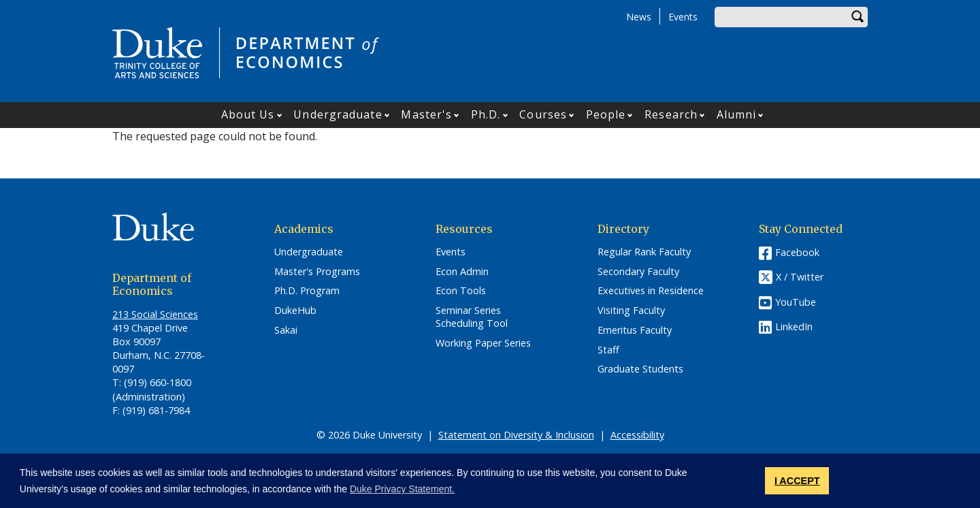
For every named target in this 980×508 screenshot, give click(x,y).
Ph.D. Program (307, 291)
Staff (608, 350)
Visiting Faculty (631, 311)
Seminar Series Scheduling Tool (472, 317)
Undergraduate (338, 114)
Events (683, 17)
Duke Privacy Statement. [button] (402, 489)
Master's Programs (317, 272)
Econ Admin (462, 272)
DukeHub (295, 311)
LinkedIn (794, 327)
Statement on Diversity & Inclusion (516, 435)
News (639, 17)
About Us (248, 114)
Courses (543, 114)
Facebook (797, 252)
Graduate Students (640, 369)
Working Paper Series (483, 343)
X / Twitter (800, 277)
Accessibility (637, 435)
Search (857, 17)
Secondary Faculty (638, 272)
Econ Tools (461, 291)
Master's (426, 114)
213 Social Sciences (155, 314)
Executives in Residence (651, 291)
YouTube (796, 302)
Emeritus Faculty (635, 330)
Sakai (286, 330)
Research (671, 114)
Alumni (737, 114)
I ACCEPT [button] (797, 481)
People (606, 114)
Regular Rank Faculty (644, 252)
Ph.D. (486, 114)
